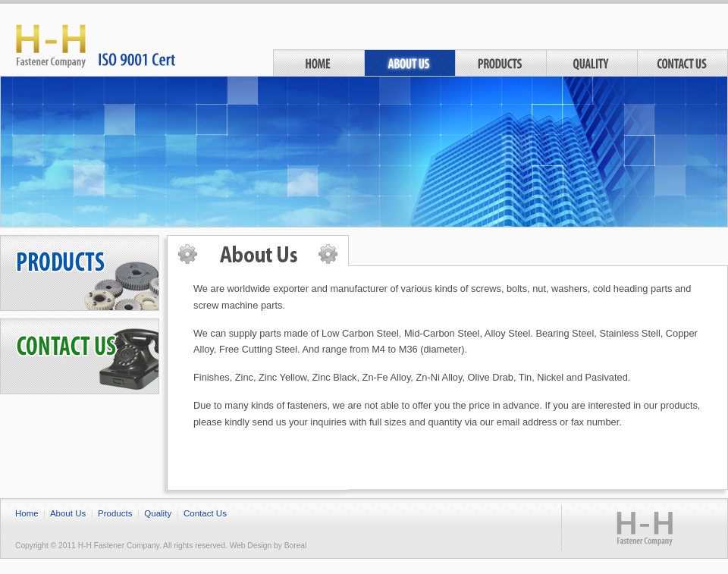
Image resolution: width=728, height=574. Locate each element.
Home (318, 63)
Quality (591, 63)
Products (500, 63)
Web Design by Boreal (268, 546)
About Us (409, 63)
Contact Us (682, 63)
